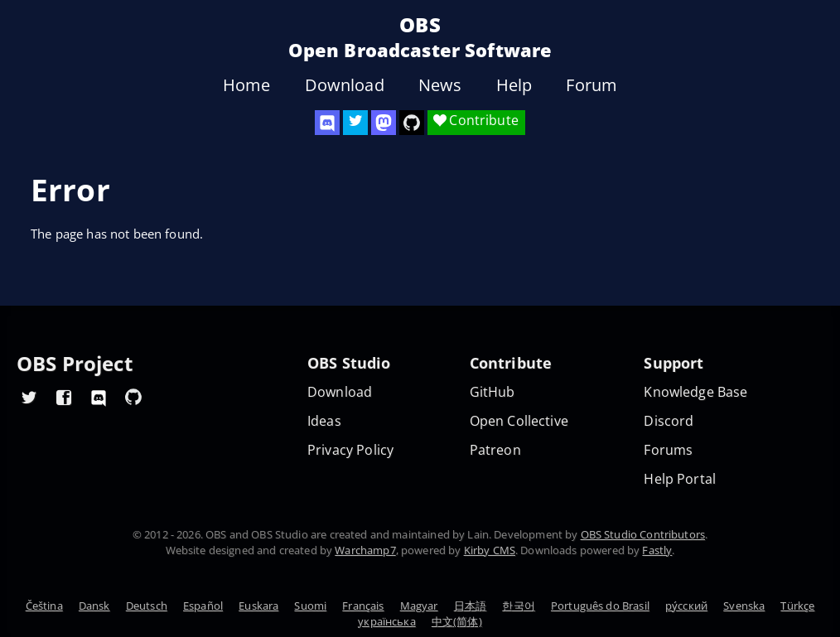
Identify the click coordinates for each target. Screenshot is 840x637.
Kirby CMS (490, 550)
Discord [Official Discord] (669, 421)
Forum (591, 85)
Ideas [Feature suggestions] (324, 421)
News (440, 85)
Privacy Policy (350, 450)
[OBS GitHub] (133, 397)
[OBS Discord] (327, 123)
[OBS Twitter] (355, 123)
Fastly (657, 550)
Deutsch (147, 606)
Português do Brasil (600, 606)
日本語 (470, 606)
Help (514, 85)
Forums (668, 450)
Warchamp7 (365, 550)
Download (345, 85)
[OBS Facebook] (64, 397)
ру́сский (686, 606)
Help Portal (680, 479)
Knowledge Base (695, 392)
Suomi (310, 606)
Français (363, 606)
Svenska (744, 606)
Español (203, 606)
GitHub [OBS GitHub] (492, 392)
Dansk (94, 606)
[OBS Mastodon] (384, 123)
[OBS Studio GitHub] (412, 123)
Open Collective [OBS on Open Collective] (519, 421)
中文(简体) (457, 621)
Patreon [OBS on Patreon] (495, 450)
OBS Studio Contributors (643, 534)
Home (247, 85)
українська (387, 621)
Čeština (44, 606)
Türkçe (797, 606)
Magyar (419, 606)
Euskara (258, 606)
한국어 (518, 606)
